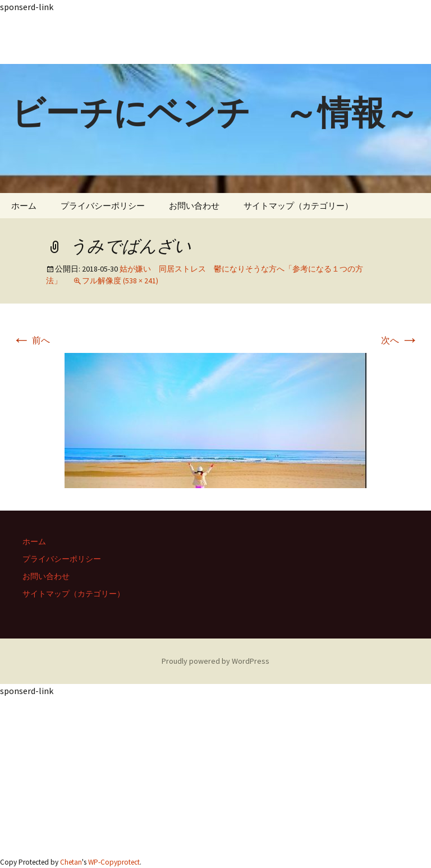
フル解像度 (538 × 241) (120, 281)
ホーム (24, 206)
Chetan (71, 862)
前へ (31, 340)
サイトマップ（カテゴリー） (298, 206)
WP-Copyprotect (114, 862)
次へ (400, 340)
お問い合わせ (194, 206)
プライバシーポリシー (103, 206)
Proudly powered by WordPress (215, 661)
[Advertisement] (215, 39)
